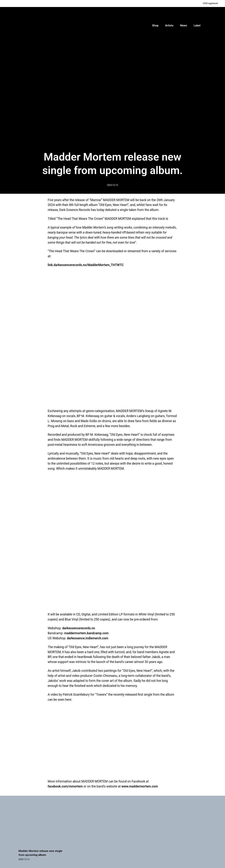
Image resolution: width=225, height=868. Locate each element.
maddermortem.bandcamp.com (86, 633)
